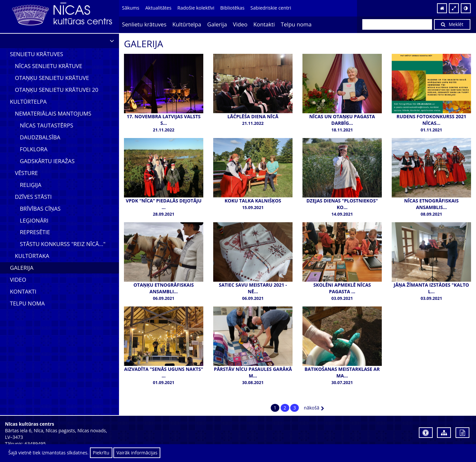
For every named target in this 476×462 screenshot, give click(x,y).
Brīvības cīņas (40, 209)
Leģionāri (34, 220)
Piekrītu (101, 453)
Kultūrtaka (32, 256)
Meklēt (452, 24)
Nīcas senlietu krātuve (49, 66)
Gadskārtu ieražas (47, 161)
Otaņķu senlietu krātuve (52, 78)
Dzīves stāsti (33, 197)
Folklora (34, 149)
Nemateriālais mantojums (53, 113)
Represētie (35, 232)
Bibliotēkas (232, 8)
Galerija (217, 24)
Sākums (131, 8)
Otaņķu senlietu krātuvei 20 (57, 90)
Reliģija (31, 185)
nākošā (314, 408)
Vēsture (26, 173)
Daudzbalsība (40, 137)
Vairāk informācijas (137, 453)
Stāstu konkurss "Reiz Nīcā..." (63, 244)
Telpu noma (296, 24)
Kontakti (264, 24)
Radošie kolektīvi (196, 8)
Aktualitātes (158, 8)
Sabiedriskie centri (271, 8)
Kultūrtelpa (187, 24)
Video (240, 24)
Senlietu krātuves (144, 24)
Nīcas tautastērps (46, 125)
